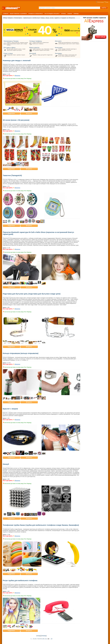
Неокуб (6, 464)
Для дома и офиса (9, 48)
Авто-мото (58, 41)
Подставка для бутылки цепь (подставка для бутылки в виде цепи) (32, 294)
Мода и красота (34, 48)
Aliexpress (17, 76)
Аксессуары (59, 48)
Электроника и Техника (11, 41)
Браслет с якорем (10, 409)
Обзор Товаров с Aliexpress (18, 14)
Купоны (63, 14)
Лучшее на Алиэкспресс (36, 14)
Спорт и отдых (8, 53)
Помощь (76, 14)
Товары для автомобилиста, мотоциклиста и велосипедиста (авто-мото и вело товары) (69, 43)
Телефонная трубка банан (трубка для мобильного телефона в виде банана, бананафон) (41, 525)
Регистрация (100, 2)
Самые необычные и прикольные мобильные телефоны (41, 43)
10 (43, 639)
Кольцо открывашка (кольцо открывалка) (21, 353)
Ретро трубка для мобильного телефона (20, 580)
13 (51, 639)
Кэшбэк (70, 14)
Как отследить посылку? (52, 14)
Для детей (33, 53)
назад (39, 636)
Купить (29, 113)
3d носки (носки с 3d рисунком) (16, 120)
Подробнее (11, 113)
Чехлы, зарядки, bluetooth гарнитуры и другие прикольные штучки (67, 50)
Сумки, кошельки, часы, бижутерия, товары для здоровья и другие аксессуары (43, 50)
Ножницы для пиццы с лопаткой (17, 60)
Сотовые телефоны (36, 41)
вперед (44, 636)
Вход (106, 2)
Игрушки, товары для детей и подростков (42, 55)
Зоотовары (58, 53)
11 (46, 639)
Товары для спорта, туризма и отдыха (16, 55)
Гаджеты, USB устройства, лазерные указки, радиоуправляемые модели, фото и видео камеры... (17, 44)
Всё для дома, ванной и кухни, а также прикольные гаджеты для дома (16, 50)
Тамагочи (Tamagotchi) (12, 175)
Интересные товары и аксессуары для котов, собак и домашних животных (67, 55)
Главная (6, 14)
